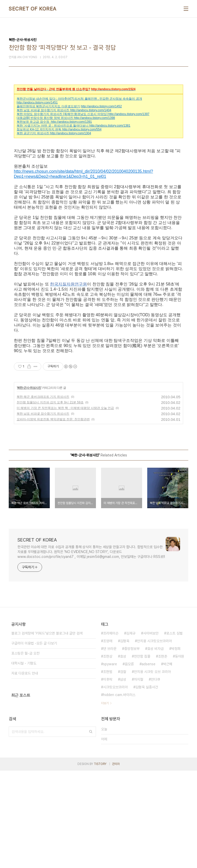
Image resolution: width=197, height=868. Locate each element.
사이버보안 (151, 731)
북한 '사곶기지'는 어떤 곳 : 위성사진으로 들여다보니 (53, 126)
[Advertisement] (98, 402)
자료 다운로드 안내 (25, 771)
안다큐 (155, 777)
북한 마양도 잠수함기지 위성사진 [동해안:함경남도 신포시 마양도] (62, 114)
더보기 (105, 801)
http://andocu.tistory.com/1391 (71, 122)
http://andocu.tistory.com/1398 (94, 118)
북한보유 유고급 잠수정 (33, 122)
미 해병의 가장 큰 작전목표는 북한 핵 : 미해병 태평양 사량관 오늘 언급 (65, 505)
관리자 (116, 861)
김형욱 (125, 738)
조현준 (163, 754)
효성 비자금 (155, 746)
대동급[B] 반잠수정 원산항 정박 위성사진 (45, 118)
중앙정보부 (132, 746)
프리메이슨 (111, 731)
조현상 (108, 754)
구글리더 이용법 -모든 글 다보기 (34, 741)
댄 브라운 (110, 746)
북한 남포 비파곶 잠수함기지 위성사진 (43, 110)
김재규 (131, 731)
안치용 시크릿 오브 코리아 (152, 769)
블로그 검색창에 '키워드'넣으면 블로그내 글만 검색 (47, 731)
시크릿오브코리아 (115, 784)
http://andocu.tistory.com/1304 (71, 133)
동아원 (180, 754)
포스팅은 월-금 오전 (25, 751)
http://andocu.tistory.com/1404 (91, 110)
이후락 (108, 777)
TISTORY (100, 861)
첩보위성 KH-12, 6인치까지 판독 (39, 129)
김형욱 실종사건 (147, 784)
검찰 (123, 769)
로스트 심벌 (174, 731)
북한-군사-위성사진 (29, 485)
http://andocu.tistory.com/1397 (129, 114)
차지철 (139, 777)
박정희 (176, 746)
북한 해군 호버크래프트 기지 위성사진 (43, 494)
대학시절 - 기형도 (24, 761)
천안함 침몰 (142, 754)
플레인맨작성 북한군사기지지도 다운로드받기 (48, 106)
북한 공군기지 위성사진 (33, 133)
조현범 (108, 769)
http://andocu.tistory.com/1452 (101, 106)
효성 (123, 754)
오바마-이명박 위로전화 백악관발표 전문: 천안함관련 (53, 517)
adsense (149, 761)
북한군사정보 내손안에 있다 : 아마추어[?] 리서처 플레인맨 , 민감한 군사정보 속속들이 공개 (79, 99)
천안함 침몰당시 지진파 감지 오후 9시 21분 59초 (50, 500)
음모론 (129, 761)
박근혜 (168, 761)
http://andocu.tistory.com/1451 (37, 103)
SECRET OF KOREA (33, 9)
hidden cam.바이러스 (119, 792)
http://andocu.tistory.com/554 (82, 129)
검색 (91, 829)
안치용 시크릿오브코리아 (154, 738)
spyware (110, 761)
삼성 (123, 777)
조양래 (108, 738)
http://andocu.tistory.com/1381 (110, 126)
